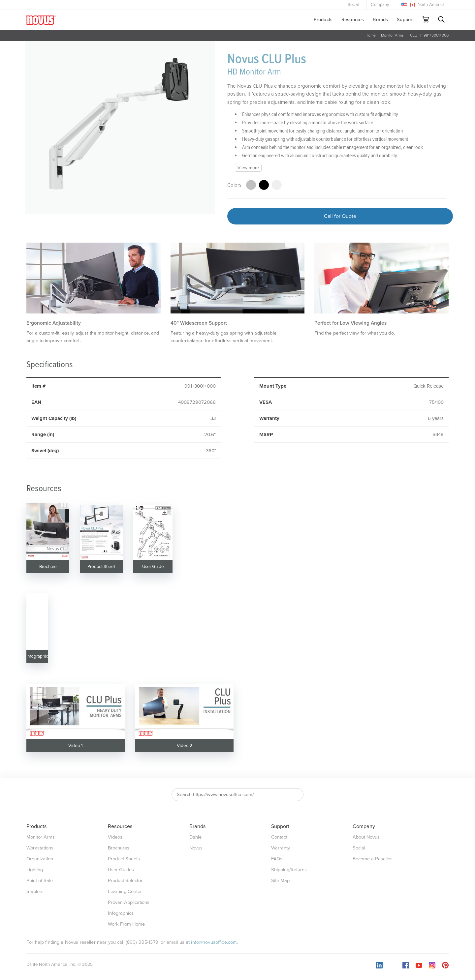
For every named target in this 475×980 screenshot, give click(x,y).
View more (248, 168)
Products (323, 20)
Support (405, 20)
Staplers (35, 891)
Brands (380, 20)
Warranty (281, 848)
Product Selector (125, 881)
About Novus (366, 837)
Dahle (195, 837)
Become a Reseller (372, 859)
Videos (115, 837)
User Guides (121, 870)
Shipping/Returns (289, 870)
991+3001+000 (436, 35)
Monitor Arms (392, 35)
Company (380, 5)
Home (371, 35)
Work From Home (126, 924)
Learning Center (125, 891)
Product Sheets (124, 859)
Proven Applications (129, 902)
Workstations (40, 848)
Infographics (121, 913)
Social (353, 5)
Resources (353, 20)
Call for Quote (340, 216)
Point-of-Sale (40, 881)
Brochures (119, 848)
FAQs (277, 859)
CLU (414, 35)
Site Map (280, 881)
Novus (196, 848)
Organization (40, 859)
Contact (279, 837)
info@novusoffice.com (214, 942)
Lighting (35, 870)
